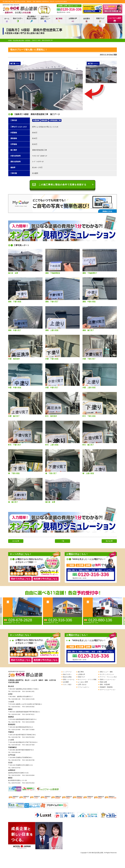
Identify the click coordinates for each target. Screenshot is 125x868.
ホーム (7, 20)
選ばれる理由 (67, 677)
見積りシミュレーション (108, 679)
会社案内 (87, 20)
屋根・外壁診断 (105, 684)
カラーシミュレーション (108, 690)
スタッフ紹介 (67, 684)
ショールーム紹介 (115, 20)
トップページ (67, 672)
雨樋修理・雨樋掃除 (106, 687)
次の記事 (16, 541)
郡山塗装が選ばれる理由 (32, 19)
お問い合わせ (82, 684)
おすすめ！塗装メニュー (45, 19)
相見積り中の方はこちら (46, 579)
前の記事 (109, 541)
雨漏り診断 (103, 682)
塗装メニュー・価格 (106, 672)
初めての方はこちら (21, 579)
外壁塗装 (36, 120)
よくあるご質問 (83, 682)
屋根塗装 (44, 120)
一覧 (62, 541)
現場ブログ (100, 20)
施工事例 (59, 20)
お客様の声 (73, 20)
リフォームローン (84, 687)
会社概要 (66, 682)
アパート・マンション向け (108, 677)
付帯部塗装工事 (55, 120)
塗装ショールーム (69, 679)
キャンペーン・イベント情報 (87, 679)
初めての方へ (18, 20)
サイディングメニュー (107, 674)
